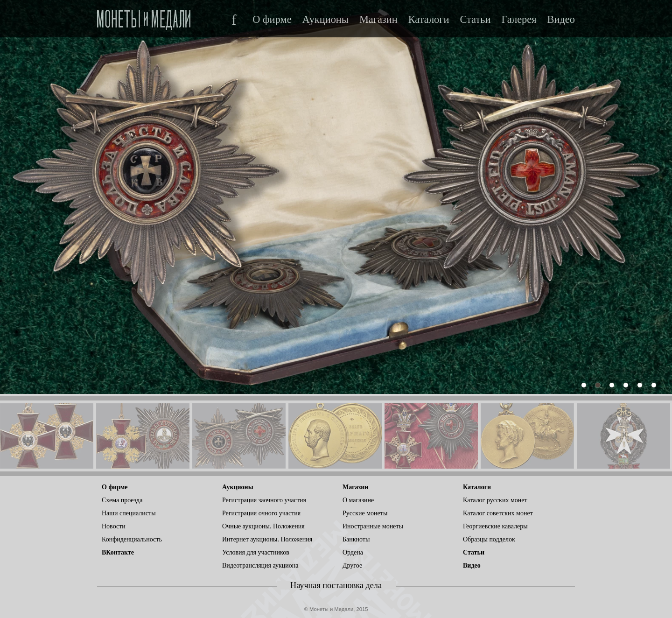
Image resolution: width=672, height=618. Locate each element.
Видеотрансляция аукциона (260, 565)
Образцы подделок (489, 539)
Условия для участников (256, 552)
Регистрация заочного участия (264, 500)
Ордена (353, 552)
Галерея (519, 20)
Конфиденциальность (132, 539)
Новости (114, 526)
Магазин (378, 20)
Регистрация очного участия (261, 513)
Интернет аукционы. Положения (267, 539)
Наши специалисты (129, 513)
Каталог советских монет (498, 513)
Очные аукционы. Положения (263, 526)
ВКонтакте (118, 552)
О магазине (358, 500)
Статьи (475, 20)
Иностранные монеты (373, 526)
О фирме (272, 20)
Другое (352, 565)
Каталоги (429, 20)
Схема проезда (122, 500)
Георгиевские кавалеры (495, 526)
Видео (561, 20)
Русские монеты (365, 513)
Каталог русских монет (495, 500)
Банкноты (356, 539)
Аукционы (325, 20)
